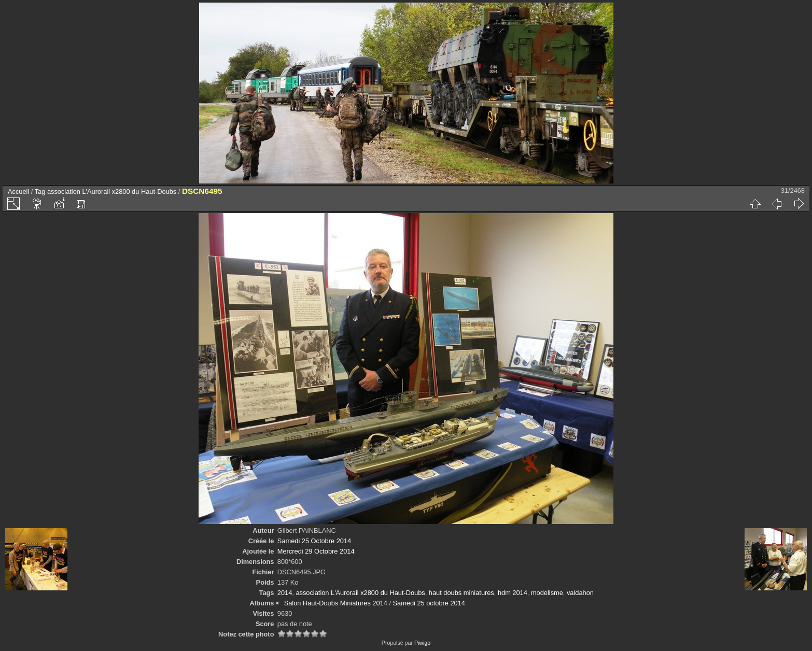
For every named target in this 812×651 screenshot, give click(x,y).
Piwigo (422, 643)
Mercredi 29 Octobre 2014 (316, 551)
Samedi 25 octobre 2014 (429, 603)
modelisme (547, 593)
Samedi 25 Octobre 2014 (314, 541)
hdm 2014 (513, 593)
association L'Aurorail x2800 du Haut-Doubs (112, 192)
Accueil (18, 192)
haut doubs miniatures (461, 593)
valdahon (580, 593)
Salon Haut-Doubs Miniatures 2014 (336, 603)
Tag (40, 192)
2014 (285, 593)
